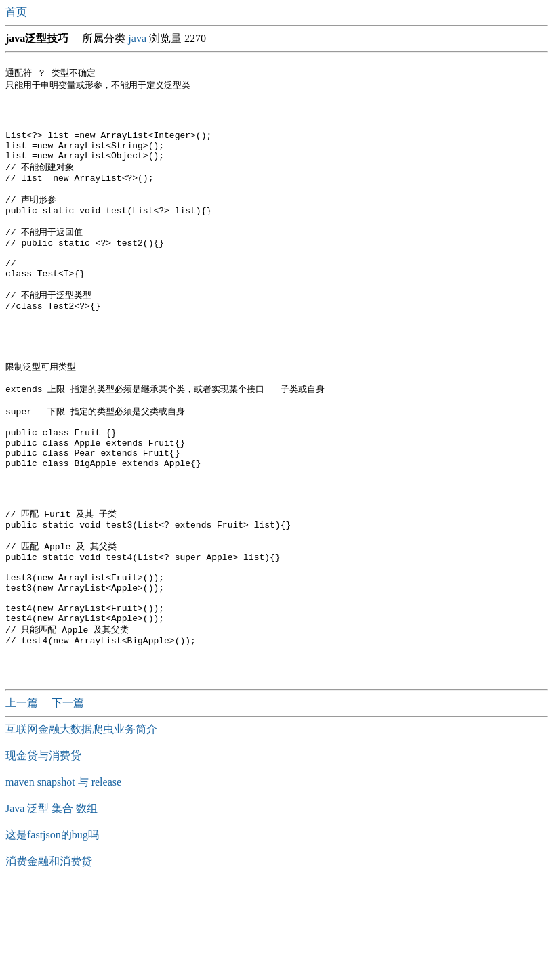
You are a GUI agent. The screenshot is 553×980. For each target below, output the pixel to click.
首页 (18, 12)
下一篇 (68, 796)
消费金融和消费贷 (49, 955)
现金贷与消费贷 (43, 849)
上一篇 (23, 796)
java (137, 38)
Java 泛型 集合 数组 (52, 902)
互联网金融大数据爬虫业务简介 (81, 823)
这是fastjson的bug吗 (52, 928)
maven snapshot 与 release (63, 875)
